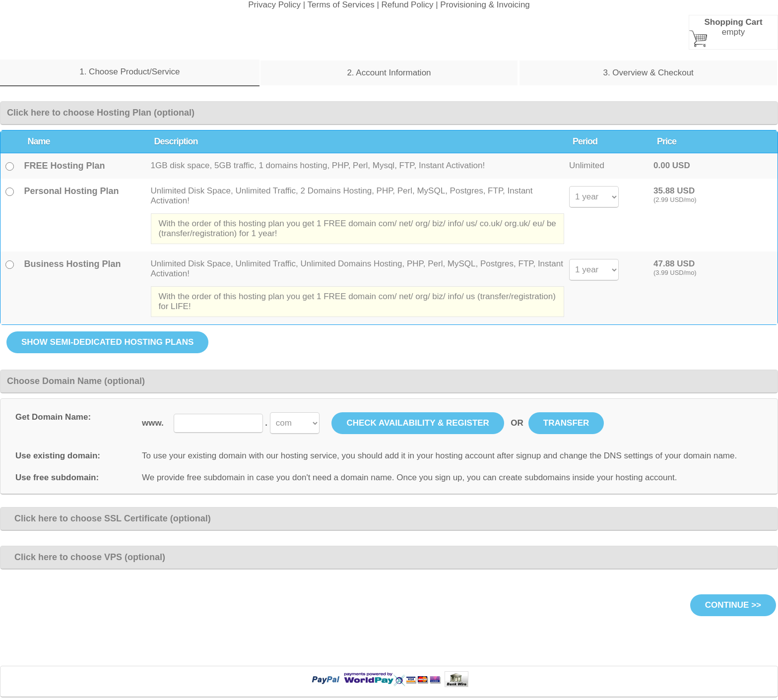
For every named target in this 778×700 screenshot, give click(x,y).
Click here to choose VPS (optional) (86, 557)
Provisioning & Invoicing (485, 5)
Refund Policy (408, 5)
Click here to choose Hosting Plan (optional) (101, 113)
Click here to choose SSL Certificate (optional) (109, 518)
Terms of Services (341, 5)
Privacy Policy (274, 5)
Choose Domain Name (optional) (76, 381)
